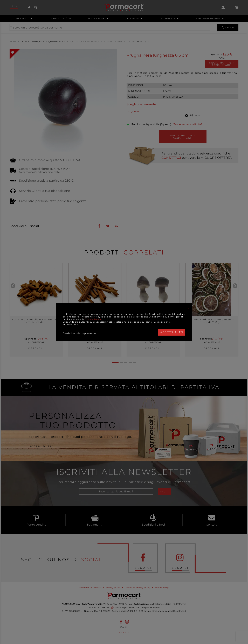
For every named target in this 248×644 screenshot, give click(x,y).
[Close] (188, 308)
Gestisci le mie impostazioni (80, 333)
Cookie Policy (93, 319)
